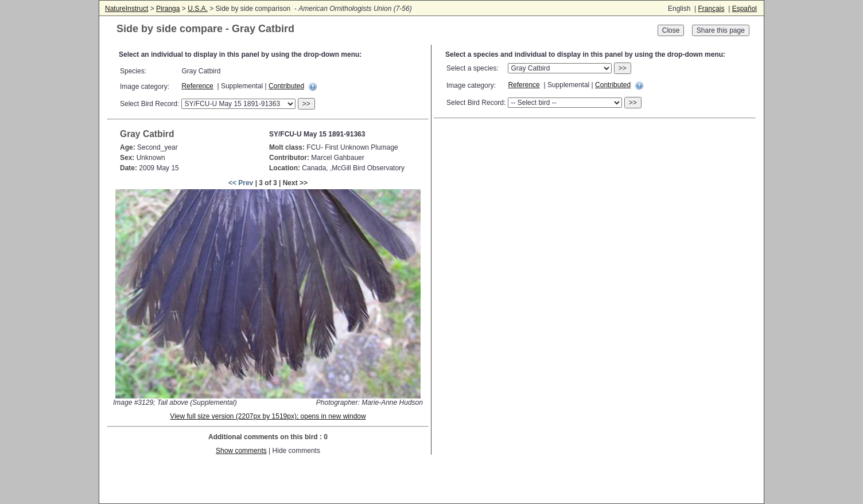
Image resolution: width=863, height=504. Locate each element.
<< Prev (241, 183)
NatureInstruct (127, 9)
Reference (197, 86)
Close (671, 30)
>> (306, 104)
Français (711, 9)
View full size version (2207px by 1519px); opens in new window (268, 416)
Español (745, 9)
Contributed (286, 86)
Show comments (241, 451)
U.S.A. (198, 9)
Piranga (168, 9)
